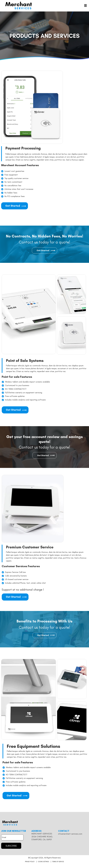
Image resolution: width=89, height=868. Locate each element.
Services (23, 8)
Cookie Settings (43, 864)
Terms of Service (58, 864)
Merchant (18, 4)
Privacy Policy (30, 864)
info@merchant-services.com (70, 837)
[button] (86, 6)
